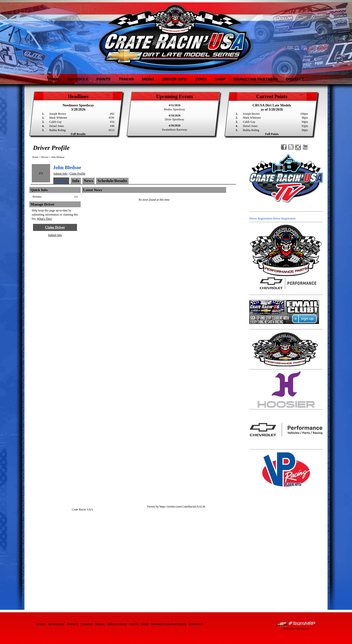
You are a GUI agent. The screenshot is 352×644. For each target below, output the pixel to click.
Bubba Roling (58, 130)
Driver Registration (261, 218)
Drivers (45, 157)
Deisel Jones (57, 126)
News (88, 181)
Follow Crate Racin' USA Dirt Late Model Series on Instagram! (298, 147)
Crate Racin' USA (82, 509)
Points (103, 79)
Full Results (78, 134)
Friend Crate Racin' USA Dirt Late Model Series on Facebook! (284, 147)
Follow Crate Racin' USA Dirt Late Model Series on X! (291, 147)
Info (76, 181)
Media (148, 79)
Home (54, 79)
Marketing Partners (256, 79)
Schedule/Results (112, 181)
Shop (220, 79)
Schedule (78, 79)
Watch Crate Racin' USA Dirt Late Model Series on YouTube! (305, 147)
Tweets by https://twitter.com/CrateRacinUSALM (176, 507)
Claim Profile (77, 174)
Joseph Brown (58, 114)
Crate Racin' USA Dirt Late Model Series (74, 34)
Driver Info (175, 79)
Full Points (272, 134)
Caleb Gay (56, 122)
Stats (201, 79)
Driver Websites (296, 623)
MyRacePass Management (296, 628)
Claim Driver (55, 227)
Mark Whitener (58, 118)
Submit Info (60, 174)
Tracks (126, 79)
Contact (295, 79)
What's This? (44, 219)
